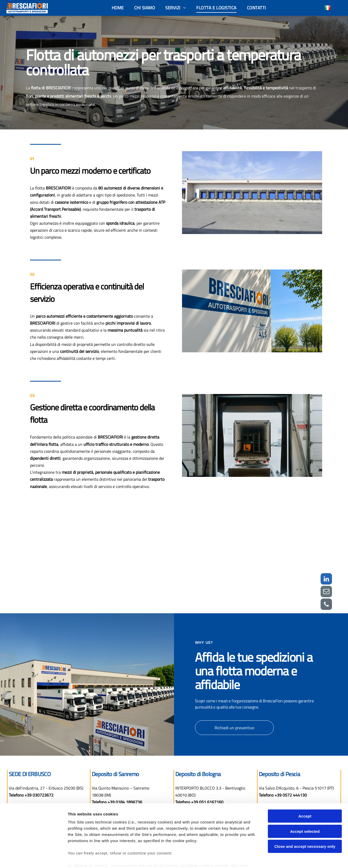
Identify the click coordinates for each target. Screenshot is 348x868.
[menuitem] (118, 8)
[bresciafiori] (106, 554)
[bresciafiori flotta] (243, 554)
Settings (263, 858)
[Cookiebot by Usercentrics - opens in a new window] (33, 858)
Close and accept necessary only (305, 818)
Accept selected (305, 803)
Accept (305, 788)
